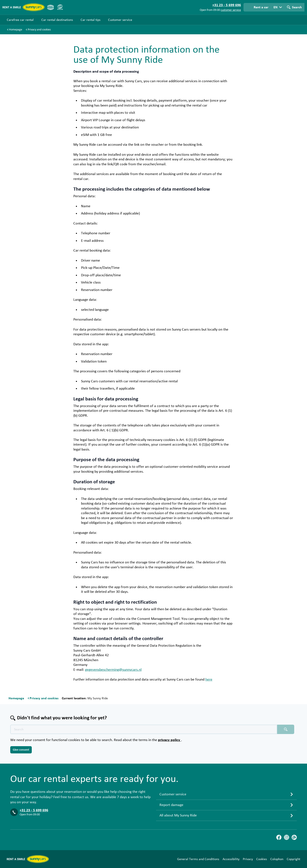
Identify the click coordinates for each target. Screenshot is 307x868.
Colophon (277, 859)
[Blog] (294, 837)
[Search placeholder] (286, 729)
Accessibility (231, 859)
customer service (231, 10)
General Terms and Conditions (198, 859)
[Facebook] (279, 837)
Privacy (248, 859)
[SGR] (60, 7)
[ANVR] (51, 7)
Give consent (21, 750)
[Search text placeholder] (144, 729)
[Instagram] (287, 837)
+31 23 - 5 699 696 (34, 810)
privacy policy (169, 740)
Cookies (262, 859)
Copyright (293, 859)
